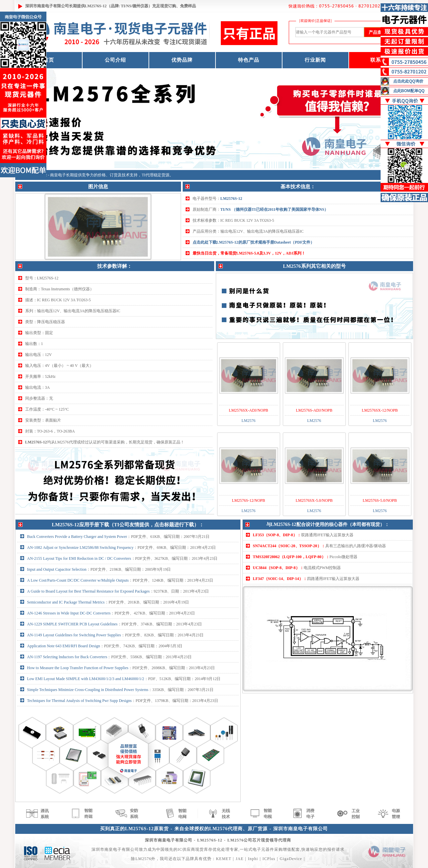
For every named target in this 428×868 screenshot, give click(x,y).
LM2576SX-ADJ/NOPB (248, 410)
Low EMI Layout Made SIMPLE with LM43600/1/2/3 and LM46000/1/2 (86, 679)
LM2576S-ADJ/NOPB (314, 410)
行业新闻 (315, 60)
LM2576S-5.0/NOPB (380, 500)
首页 (49, 60)
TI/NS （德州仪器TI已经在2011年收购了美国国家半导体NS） (275, 209)
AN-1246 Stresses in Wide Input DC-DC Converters (69, 613)
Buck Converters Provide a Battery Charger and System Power (77, 537)
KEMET (223, 859)
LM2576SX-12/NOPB (380, 410)
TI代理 (148, 175)
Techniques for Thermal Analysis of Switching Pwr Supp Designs (80, 701)
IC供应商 (186, 849)
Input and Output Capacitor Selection (57, 569)
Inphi (253, 859)
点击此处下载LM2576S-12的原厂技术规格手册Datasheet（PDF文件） (254, 242)
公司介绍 (115, 60)
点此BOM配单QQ (409, 91)
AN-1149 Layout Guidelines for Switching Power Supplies (74, 635)
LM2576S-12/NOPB (248, 500)
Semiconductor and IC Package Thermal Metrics (66, 602)
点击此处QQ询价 (408, 81)
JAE (240, 859)
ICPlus (269, 859)
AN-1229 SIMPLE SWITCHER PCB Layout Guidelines (72, 624)
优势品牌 (182, 60)
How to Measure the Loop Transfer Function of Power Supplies (78, 668)
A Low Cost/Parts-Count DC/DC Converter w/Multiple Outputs (78, 580)
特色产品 (249, 60)
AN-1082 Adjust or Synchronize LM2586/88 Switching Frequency (80, 548)
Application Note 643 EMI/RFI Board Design (64, 646)
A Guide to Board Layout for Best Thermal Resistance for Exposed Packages (89, 591)
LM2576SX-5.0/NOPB (314, 500)
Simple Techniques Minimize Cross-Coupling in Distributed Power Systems (88, 690)
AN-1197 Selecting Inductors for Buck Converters (67, 657)
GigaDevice (291, 859)
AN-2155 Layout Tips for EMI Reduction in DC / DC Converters (79, 558)
